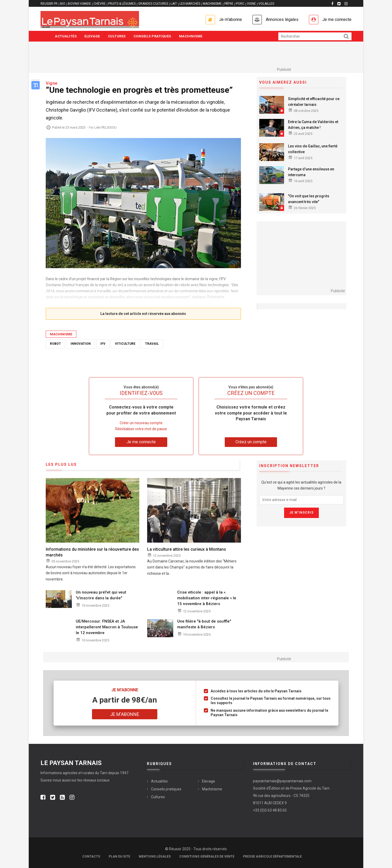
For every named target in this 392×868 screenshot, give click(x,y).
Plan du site (119, 856)
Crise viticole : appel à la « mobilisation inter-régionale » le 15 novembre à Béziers (207, 598)
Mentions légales (155, 856)
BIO (63, 4)
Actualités (66, 36)
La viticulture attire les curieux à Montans (187, 549)
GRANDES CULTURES (153, 4)
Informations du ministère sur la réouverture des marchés (92, 552)
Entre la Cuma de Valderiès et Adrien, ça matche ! (313, 125)
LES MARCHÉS (190, 4)
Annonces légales (282, 19)
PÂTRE (229, 4)
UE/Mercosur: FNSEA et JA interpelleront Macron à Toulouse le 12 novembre (107, 627)
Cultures (117, 36)
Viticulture (125, 344)
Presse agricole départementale (272, 856)
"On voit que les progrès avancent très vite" (309, 199)
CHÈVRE (100, 4)
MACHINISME (212, 4)
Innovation (81, 344)
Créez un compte (251, 442)
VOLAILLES (266, 4)
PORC (240, 4)
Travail (152, 344)
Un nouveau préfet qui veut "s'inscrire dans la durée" (101, 595)
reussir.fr (49, 4)
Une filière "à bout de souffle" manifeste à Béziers (204, 624)
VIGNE (251, 4)
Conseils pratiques (152, 36)
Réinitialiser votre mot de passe (141, 429)
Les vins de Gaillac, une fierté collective (313, 149)
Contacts (91, 856)
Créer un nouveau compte (141, 423)
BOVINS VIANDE (79, 4)
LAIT (174, 4)
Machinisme (191, 36)
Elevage (92, 36)
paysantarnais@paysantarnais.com (282, 781)
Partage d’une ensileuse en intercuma (311, 172)
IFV (103, 344)
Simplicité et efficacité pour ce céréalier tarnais (314, 102)
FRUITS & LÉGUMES (122, 4)
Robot (55, 344)
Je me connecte (337, 19)
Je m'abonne (230, 19)
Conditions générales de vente (207, 856)
